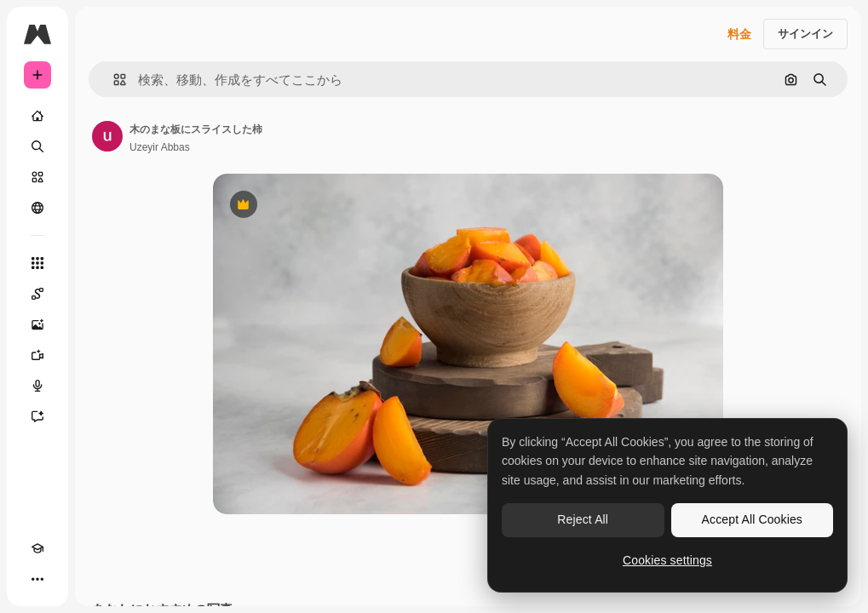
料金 (739, 34)
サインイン (805, 34)
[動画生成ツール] (37, 355)
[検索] (37, 146)
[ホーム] (37, 116)
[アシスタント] (37, 416)
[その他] (37, 579)
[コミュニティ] (37, 208)
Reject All (583, 519)
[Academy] (37, 548)
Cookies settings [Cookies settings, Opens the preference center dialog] (667, 560)
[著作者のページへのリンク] (107, 136)
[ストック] (37, 177)
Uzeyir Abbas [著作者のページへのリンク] (160, 147)
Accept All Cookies (752, 519)
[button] (113, 80)
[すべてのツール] (37, 263)
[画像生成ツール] (37, 324)
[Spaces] (37, 294)
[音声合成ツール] (37, 386)
